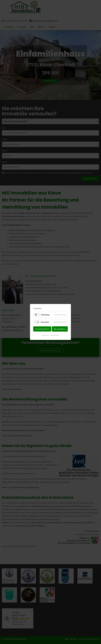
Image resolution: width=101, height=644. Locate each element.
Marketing (45, 315)
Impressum (46, 335)
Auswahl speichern (42, 329)
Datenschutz (55, 335)
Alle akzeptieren (60, 329)
